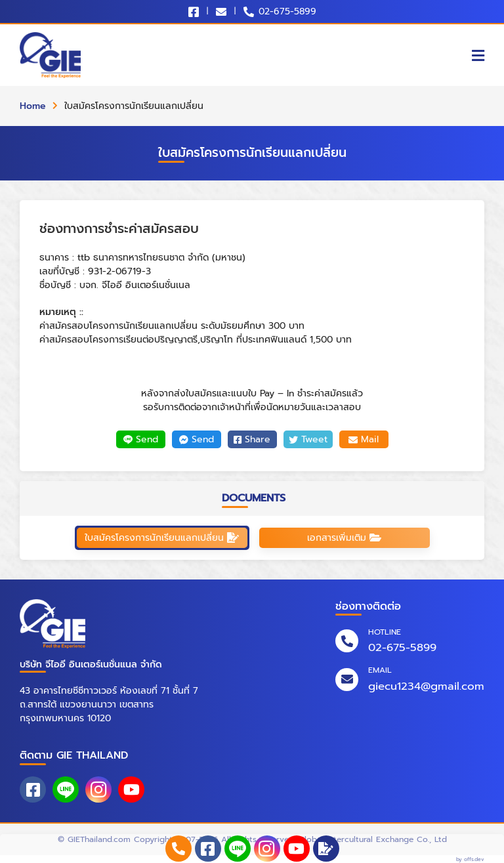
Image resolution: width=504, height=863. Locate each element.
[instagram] (267, 849)
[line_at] (238, 849)
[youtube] (297, 849)
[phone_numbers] (178, 849)
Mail (364, 439)
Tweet (308, 439)
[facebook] (208, 849)
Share (252, 439)
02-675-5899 (287, 11)
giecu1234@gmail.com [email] (426, 686)
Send (141, 439)
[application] (326, 849)
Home (33, 106)
